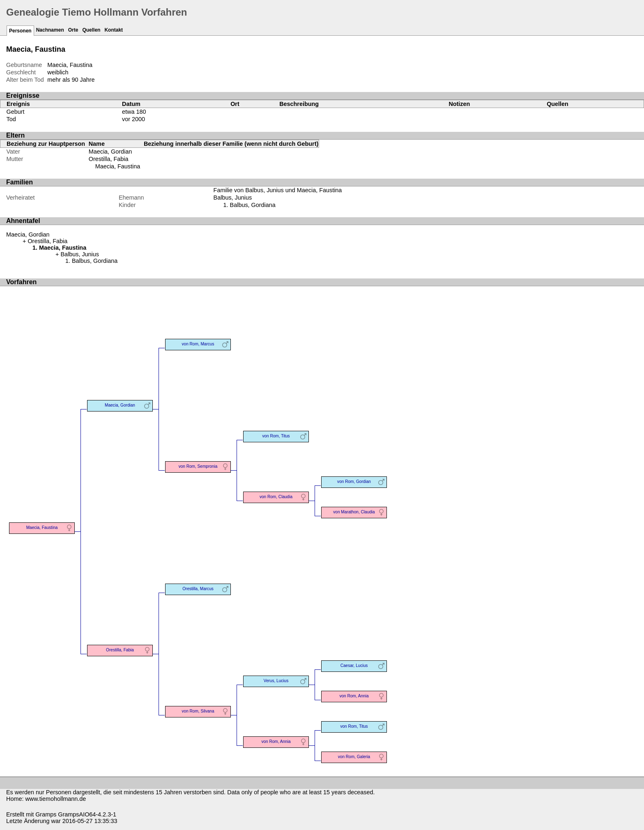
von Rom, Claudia (276, 497)
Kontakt (114, 30)
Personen (20, 31)
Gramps (46, 814)
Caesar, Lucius (354, 666)
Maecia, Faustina (118, 166)
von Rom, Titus (276, 436)
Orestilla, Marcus (198, 589)
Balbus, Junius (233, 198)
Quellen (91, 30)
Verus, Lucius (276, 681)
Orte (73, 30)
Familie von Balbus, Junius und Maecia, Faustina (278, 190)
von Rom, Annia (354, 696)
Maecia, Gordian (110, 152)
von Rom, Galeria (354, 757)
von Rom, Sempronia (198, 466)
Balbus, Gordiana (253, 205)
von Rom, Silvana (198, 711)
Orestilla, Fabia (109, 159)
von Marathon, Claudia (354, 512)
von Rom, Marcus (198, 344)
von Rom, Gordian (354, 482)
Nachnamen (50, 30)
